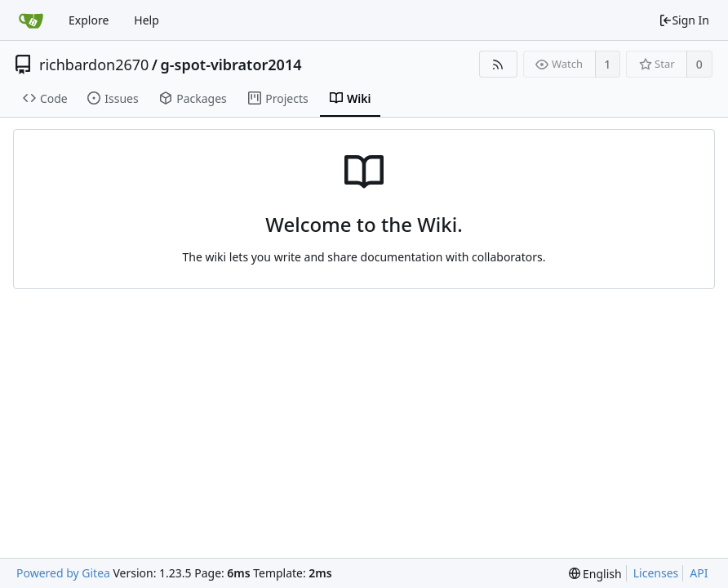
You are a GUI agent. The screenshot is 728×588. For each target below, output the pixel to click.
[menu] (595, 574)
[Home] (31, 20)
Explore (89, 20)
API (699, 573)
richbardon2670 (94, 65)
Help (146, 20)
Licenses (656, 573)
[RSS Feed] (498, 64)
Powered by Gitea (63, 573)
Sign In (684, 20)
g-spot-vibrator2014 (231, 65)
